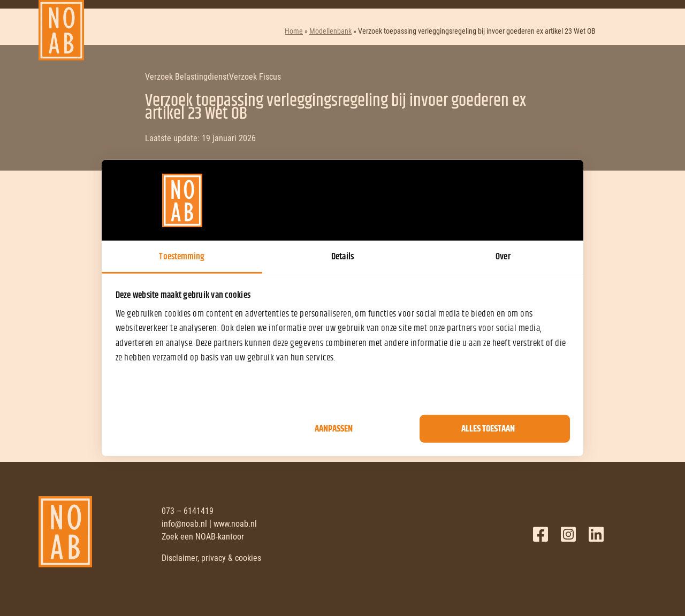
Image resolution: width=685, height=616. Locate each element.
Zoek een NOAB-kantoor (203, 537)
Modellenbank (330, 31)
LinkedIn (596, 534)
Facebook (541, 534)
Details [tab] (342, 257)
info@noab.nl (184, 524)
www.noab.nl (235, 524)
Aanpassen (334, 429)
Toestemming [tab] (182, 257)
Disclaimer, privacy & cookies (211, 558)
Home (294, 31)
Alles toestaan (488, 429)
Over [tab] (503, 257)
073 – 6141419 (188, 511)
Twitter (568, 534)
